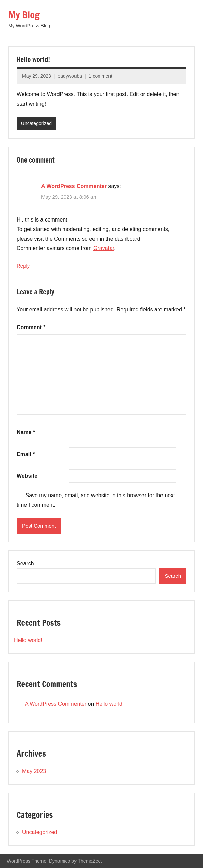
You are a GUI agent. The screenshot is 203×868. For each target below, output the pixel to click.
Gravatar (104, 248)
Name (26, 432)
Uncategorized (36, 123)
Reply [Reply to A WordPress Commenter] (23, 266)
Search (25, 564)
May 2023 (34, 771)
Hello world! (28, 640)
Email (26, 454)
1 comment (100, 76)
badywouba (70, 76)
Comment (31, 327)
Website (27, 476)
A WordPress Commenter (74, 186)
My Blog (24, 15)
